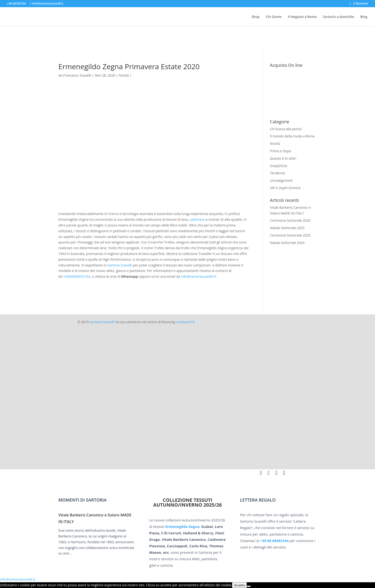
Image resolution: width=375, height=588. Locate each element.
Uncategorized (281, 180)
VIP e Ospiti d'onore (285, 188)
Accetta (239, 585)
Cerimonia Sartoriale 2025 (290, 235)
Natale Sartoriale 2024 (287, 243)
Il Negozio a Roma (302, 17)
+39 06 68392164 (274, 541)
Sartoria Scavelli (120, 265)
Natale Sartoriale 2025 (287, 228)
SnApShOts (279, 166)
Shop (255, 17)
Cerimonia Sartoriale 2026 (290, 220)
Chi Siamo (274, 17)
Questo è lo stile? (283, 158)
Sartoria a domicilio (339, 17)
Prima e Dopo (281, 151)
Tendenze (278, 173)
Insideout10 (185, 322)
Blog (364, 17)
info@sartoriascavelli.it (199, 276)
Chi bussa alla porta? (286, 129)
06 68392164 (17, 3)
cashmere (197, 219)
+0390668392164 (77, 276)
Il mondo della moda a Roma (292, 136)
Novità (275, 144)
